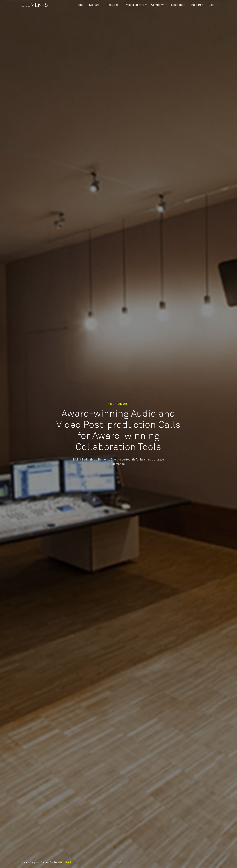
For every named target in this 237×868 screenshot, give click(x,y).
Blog (211, 5)
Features (113, 5)
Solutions (177, 5)
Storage (94, 5)
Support (196, 5)
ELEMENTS (35, 5)
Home (80, 5)
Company (157, 5)
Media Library (135, 5)
